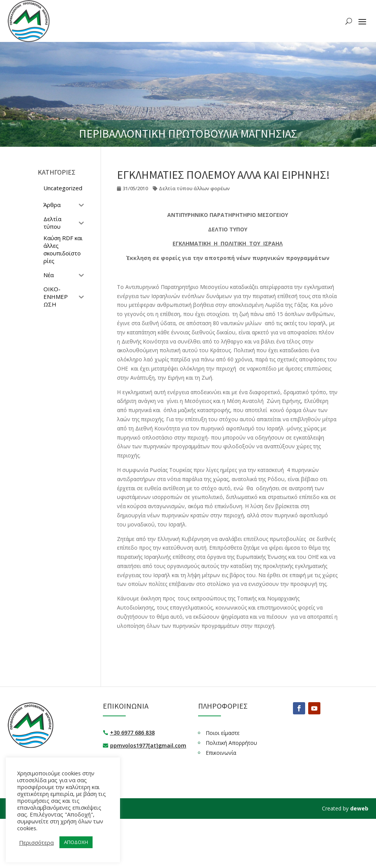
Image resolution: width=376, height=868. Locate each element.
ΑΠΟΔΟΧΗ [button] (76, 842)
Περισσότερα (36, 842)
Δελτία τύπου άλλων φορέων (194, 188)
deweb (359, 808)
